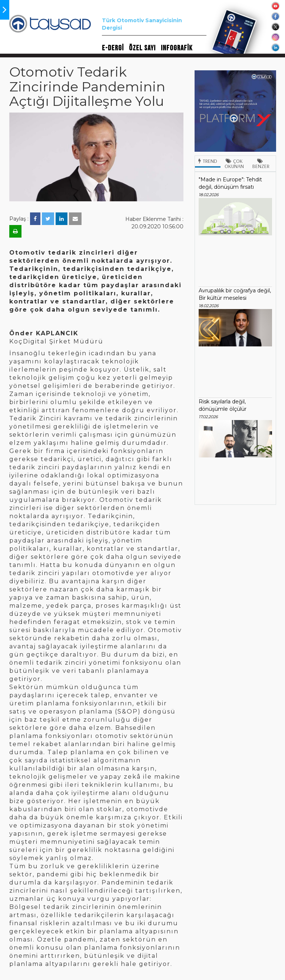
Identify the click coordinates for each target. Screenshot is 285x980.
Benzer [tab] (261, 164)
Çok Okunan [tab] (234, 164)
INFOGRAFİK (177, 48)
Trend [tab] (208, 161)
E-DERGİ (113, 48)
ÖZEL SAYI (142, 48)
